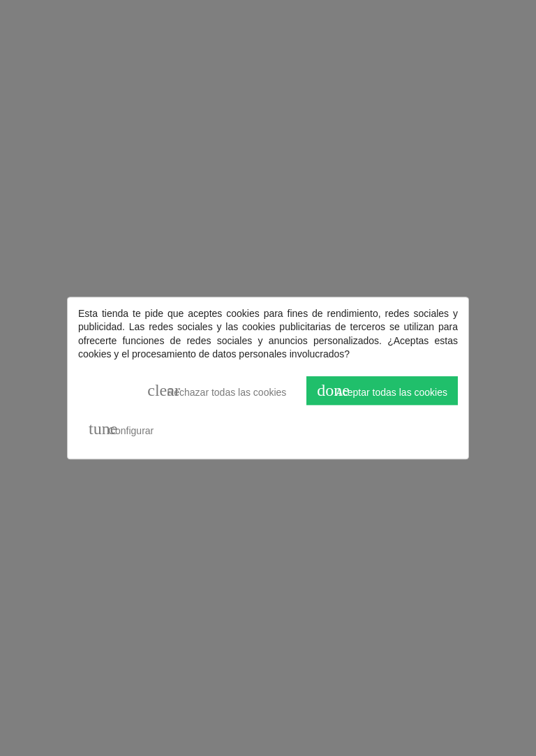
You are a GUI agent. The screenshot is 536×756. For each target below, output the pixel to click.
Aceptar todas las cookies (382, 390)
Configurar (121, 429)
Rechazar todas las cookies (217, 390)
